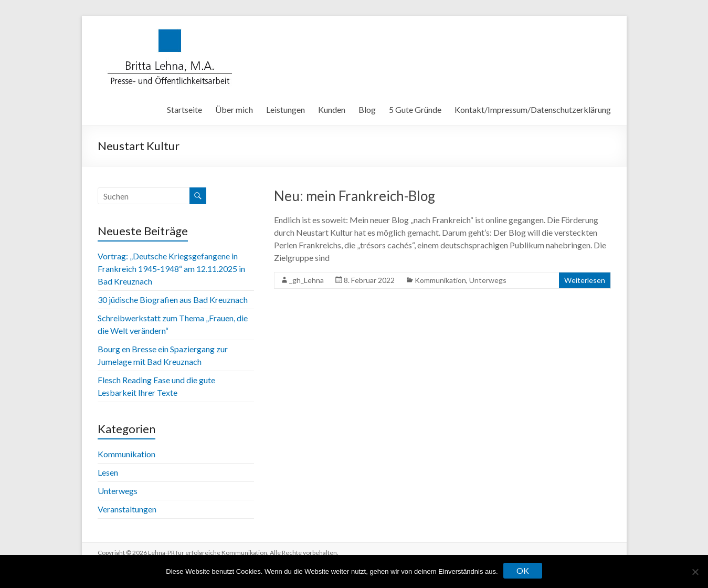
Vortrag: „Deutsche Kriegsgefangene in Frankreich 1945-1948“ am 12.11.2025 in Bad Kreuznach (171, 269)
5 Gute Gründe (415, 109)
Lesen (108, 472)
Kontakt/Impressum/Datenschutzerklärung (533, 109)
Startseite (184, 109)
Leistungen (286, 109)
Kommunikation (440, 280)
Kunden (332, 109)
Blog (367, 109)
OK (523, 570)
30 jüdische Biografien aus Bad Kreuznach (173, 300)
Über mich (234, 109)
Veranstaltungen (127, 509)
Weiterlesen (585, 280)
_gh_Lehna (307, 280)
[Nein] (695, 572)
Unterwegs (488, 280)
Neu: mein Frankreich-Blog (355, 196)
